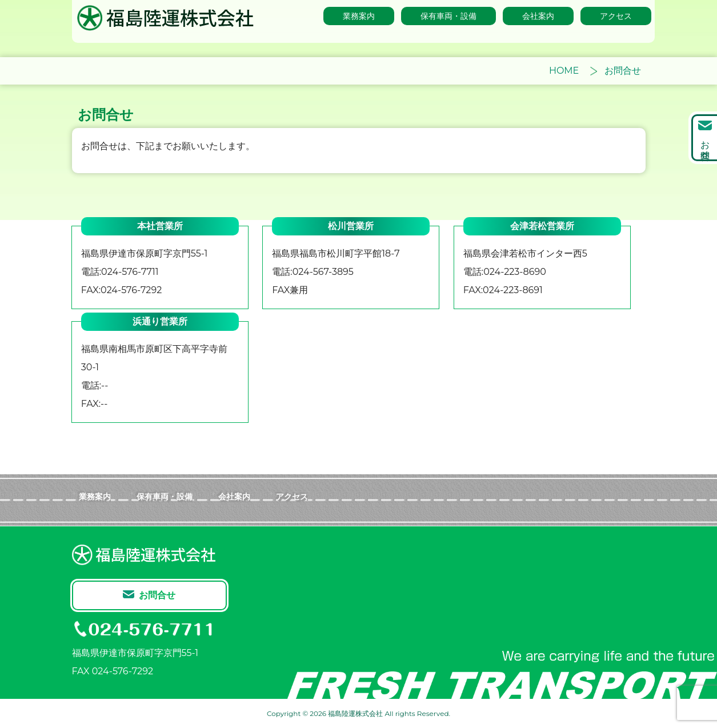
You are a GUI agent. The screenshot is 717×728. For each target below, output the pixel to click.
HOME (564, 71)
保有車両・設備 (165, 496)
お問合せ (705, 145)
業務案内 (95, 496)
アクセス (292, 496)
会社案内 (234, 496)
